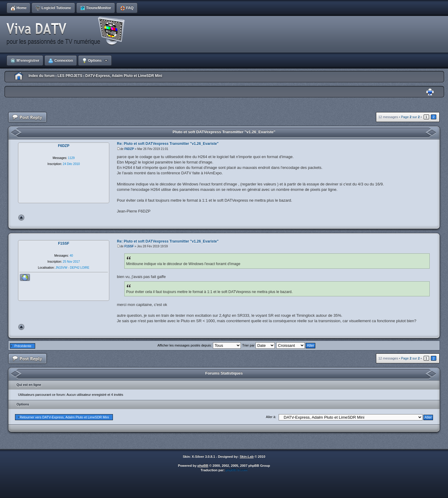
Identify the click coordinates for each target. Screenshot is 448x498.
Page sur (410, 117)
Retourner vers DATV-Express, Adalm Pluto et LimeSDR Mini (64, 417)
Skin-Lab (247, 457)
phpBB (203, 466)
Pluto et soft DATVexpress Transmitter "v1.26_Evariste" (224, 132)
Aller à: (271, 417)
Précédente (23, 346)
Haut (21, 218)
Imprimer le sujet (430, 92)
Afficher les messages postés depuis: (199, 345)
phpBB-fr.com (236, 470)
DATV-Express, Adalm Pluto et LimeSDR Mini (124, 76)
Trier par (259, 345)
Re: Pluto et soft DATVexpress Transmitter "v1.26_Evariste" (168, 144)
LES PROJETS (70, 76)
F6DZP (129, 149)
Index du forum (42, 76)
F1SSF (129, 246)
